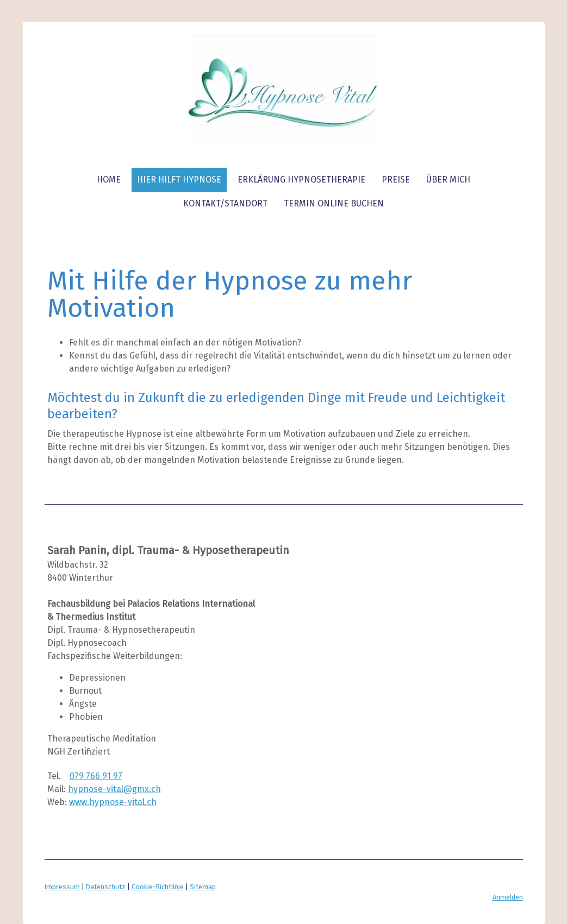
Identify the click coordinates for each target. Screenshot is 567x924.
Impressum (62, 887)
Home (109, 180)
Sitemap (203, 887)
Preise (396, 180)
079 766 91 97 (96, 776)
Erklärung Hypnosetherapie (301, 180)
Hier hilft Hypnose (179, 180)
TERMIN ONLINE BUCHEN (334, 203)
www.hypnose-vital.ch (113, 802)
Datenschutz (106, 887)
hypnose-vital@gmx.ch (114, 789)
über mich (448, 180)
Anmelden (508, 897)
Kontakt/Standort (225, 203)
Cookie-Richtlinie (158, 887)
